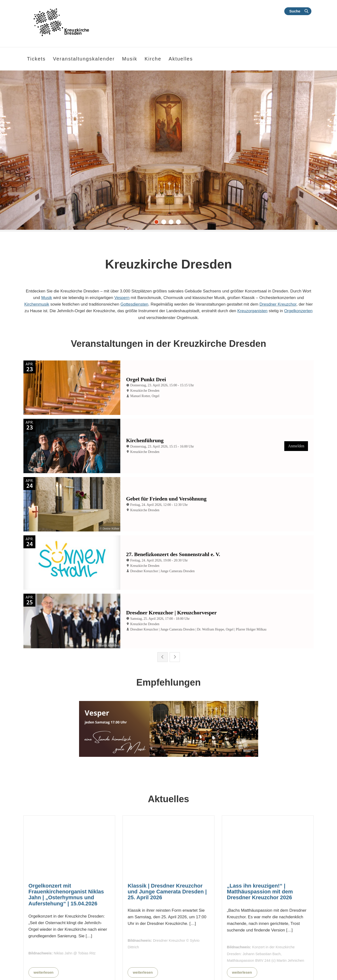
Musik (47, 298)
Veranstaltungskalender (84, 59)
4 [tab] (180, 223)
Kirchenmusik (37, 304)
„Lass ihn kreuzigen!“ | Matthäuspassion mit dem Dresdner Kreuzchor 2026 (260, 866)
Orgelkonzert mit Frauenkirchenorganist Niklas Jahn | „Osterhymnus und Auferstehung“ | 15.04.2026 (66, 869)
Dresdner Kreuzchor (278, 304)
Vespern (122, 298)
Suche (295, 11)
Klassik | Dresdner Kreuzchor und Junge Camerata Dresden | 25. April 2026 (167, 866)
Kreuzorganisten (253, 311)
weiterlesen (44, 946)
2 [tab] (165, 223)
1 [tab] (158, 223)
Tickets (36, 59)
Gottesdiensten (134, 304)
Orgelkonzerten (298, 311)
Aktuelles (181, 59)
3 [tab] (172, 223)
